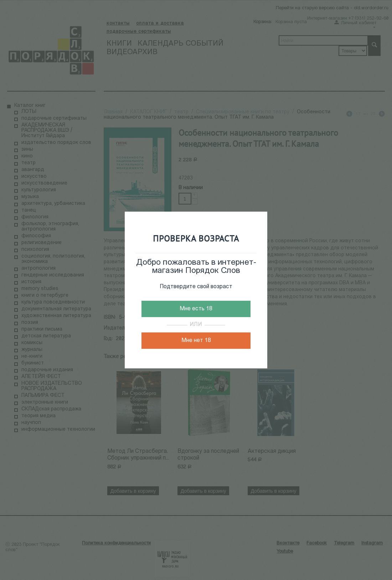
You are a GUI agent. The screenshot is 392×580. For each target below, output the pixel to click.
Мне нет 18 (196, 341)
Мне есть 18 (196, 309)
